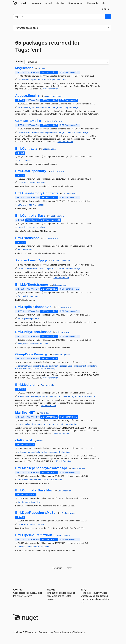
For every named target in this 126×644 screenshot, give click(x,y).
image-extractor (35, 369)
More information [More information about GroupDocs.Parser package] (51, 378)
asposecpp (65, 261)
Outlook (21, 80)
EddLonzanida (49, 149)
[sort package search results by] (67, 62)
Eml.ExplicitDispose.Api (34, 307)
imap (66, 107)
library (31, 268)
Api (38, 318)
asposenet (57, 96)
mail (20, 424)
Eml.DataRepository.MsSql (36, 513)
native (25, 268)
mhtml (76, 132)
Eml (20, 318)
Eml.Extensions (27, 238)
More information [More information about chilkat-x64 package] (64, 461)
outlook (42, 107)
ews (53, 132)
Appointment (55, 80)
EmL (20, 160)
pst (33, 107)
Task (64, 80)
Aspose (49, 96)
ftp (42, 452)
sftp (39, 452)
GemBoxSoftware (55, 121)
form (44, 369)
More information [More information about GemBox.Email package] (65, 142)
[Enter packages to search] (59, 17)
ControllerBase (25, 227)
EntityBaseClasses (26, 344)
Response (39, 396)
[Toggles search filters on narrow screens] (108, 28)
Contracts (27, 160)
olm (47, 107)
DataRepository (25, 182)
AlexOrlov (44, 413)
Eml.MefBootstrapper (32, 285)
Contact (46, 80)
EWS (61, 107)
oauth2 (57, 452)
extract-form (92, 366)
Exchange (54, 107)
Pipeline (21, 547)
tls (45, 452)
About (34, 632)
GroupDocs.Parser (30, 354)
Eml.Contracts (26, 149)
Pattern (78, 396)
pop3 (61, 424)
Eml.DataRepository (31, 171)
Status (51, 590)
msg (29, 107)
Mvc (38, 502)
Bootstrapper (32, 296)
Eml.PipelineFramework (34, 535)
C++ (20, 268)
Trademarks (79, 632)
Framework (31, 547)
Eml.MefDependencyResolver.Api (41, 468)
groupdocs (65, 355)
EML (40, 80)
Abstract (58, 396)
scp (48, 452)
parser (21, 366)
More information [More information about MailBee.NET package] (61, 433)
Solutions (41, 182)
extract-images (65, 366)
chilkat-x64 (24, 440)
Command (49, 396)
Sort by (19, 61)
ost (36, 107)
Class (65, 396)
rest (52, 452)
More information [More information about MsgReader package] (51, 89)
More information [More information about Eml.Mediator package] (49, 406)
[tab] (36, 3)
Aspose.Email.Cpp (30, 260)
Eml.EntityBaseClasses (33, 332)
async (30, 452)
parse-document (51, 366)
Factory (71, 396)
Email (20, 107)
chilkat (40, 441)
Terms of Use (45, 632)
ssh (35, 452)
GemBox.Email (27, 121)
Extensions (27, 250)
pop (49, 132)
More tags (73, 107)
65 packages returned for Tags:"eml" (48, 46)
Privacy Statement (62, 632)
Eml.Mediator (26, 385)
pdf (26, 452)
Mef (24, 296)
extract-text (38, 366)
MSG (28, 80)
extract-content (79, 366)
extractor (28, 366)
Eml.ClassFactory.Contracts (37, 193)
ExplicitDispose (29, 318)
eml (25, 107)
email (34, 132)
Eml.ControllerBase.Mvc (34, 490)
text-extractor (21, 369)
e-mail (25, 424)
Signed (34, 80)
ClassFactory (28, 205)
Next (70, 568)
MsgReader (24, 68)
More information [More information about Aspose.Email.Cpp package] (61, 278)
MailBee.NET (25, 413)
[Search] (108, 17)
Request (30, 396)
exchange (60, 132)
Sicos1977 (43, 68)
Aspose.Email (26, 96)
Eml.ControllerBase (30, 216)
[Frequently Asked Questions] (84, 590)
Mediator (22, 396)
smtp (40, 132)
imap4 (52, 424)
